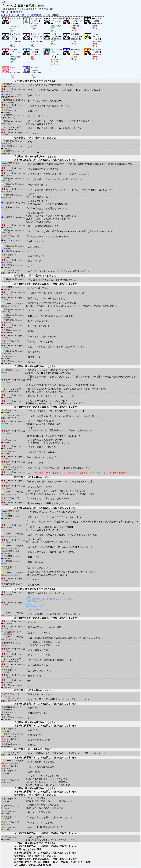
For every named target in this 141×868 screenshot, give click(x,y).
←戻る (4, 2)
